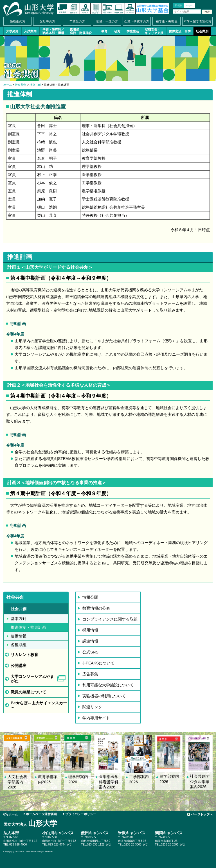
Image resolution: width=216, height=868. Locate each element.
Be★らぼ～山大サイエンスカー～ (39, 705)
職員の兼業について (28, 692)
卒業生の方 (77, 21)
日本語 (178, 5)
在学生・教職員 (167, 21)
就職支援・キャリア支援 (154, 31)
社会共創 (202, 31)
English (190, 5)
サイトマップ (130, 8)
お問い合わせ (107, 8)
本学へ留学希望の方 (198, 21)
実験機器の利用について (104, 696)
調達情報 (90, 641)
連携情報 (19, 636)
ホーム (8, 85)
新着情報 (62, 8)
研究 (117, 31)
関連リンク (92, 707)
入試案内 (30, 31)
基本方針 (19, 619)
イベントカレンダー (96, 8)
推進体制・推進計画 (28, 627)
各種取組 (19, 645)
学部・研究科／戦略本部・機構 (53, 31)
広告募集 (90, 674)
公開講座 (19, 666)
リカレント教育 (24, 655)
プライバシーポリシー (81, 814)
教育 (104, 31)
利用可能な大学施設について (108, 685)
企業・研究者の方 (137, 21)
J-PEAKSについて (98, 663)
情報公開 (90, 597)
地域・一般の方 (107, 21)
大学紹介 (12, 31)
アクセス (85, 8)
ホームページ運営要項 (41, 814)
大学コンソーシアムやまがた (32, 679)
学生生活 (133, 31)
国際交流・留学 (180, 31)
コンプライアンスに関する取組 (110, 619)
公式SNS (90, 652)
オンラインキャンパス (119, 8)
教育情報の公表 (96, 608)
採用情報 (90, 630)
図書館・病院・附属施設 (81, 31)
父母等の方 (47, 21)
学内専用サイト (96, 718)
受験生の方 (18, 21)
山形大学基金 (152, 8)
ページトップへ (202, 814)
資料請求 (74, 8)
